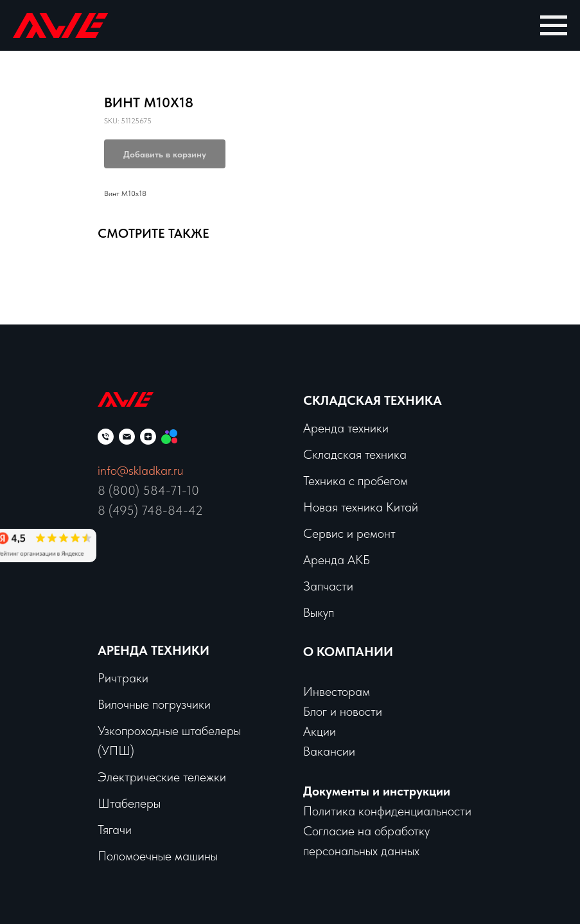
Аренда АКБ (337, 560)
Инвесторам (337, 691)
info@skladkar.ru (140, 470)
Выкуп (319, 612)
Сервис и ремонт (349, 533)
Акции (320, 731)
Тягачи (115, 830)
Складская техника (373, 400)
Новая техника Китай (361, 507)
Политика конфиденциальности (387, 811)
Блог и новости (343, 711)
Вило (110, 704)
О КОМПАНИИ (348, 652)
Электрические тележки (162, 777)
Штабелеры (129, 803)
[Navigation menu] (554, 26)
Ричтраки (123, 678)
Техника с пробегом (356, 481)
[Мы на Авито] (169, 437)
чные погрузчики (167, 704)
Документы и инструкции (377, 791)
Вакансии (329, 751)
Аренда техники (346, 428)
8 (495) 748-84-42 (150, 510)
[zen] (148, 437)
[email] (127, 437)
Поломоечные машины (158, 856)
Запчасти (328, 586)
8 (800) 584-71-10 (148, 490)
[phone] (106, 437)
